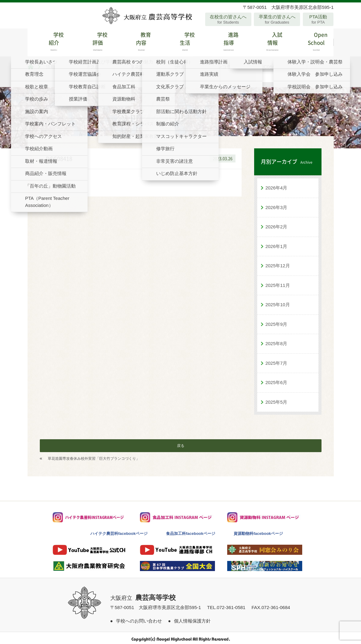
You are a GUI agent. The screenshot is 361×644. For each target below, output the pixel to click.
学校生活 (180, 41)
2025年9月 (276, 322)
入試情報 (268, 41)
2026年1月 (276, 244)
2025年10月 (278, 302)
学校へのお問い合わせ (139, 618)
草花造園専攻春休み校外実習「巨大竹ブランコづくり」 (94, 456)
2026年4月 (276, 186)
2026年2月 (276, 225)
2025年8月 (276, 341)
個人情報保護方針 (192, 618)
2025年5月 (276, 400)
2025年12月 (278, 263)
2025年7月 (276, 361)
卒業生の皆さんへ (277, 19)
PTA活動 (318, 19)
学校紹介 (49, 41)
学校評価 (93, 41)
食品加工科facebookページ (191, 531)
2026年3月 (276, 205)
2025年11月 (278, 283)
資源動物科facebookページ (258, 531)
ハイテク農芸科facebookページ (119, 531)
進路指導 (224, 41)
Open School (312, 41)
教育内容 (137, 41)
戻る (181, 444)
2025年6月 (276, 380)
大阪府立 (143, 596)
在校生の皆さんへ (228, 19)
